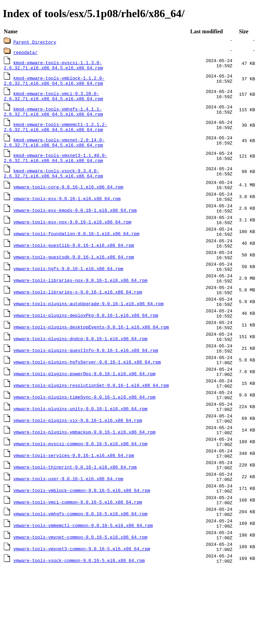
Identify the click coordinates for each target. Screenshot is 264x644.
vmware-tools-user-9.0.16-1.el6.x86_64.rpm (68, 539)
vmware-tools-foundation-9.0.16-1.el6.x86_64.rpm (76, 251)
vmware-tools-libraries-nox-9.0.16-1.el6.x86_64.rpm (80, 306)
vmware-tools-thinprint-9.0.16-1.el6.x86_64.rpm (75, 526)
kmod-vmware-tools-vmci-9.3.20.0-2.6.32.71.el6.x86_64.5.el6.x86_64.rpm (53, 99)
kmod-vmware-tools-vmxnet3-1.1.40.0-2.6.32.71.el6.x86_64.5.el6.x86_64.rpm (56, 164)
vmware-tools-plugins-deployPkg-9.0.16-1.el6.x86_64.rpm (86, 347)
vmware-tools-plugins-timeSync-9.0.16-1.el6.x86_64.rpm (84, 443)
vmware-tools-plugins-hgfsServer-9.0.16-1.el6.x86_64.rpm (87, 402)
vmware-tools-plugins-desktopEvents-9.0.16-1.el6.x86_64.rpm (91, 361)
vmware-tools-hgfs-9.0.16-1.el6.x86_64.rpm (68, 292)
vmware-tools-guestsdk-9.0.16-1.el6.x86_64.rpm (74, 278)
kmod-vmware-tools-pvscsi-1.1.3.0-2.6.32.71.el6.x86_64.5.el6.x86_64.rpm (53, 66)
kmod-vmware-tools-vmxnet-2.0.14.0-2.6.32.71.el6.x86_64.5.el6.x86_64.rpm (54, 148)
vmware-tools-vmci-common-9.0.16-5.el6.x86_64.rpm (78, 567)
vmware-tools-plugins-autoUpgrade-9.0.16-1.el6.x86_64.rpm (89, 333)
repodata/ (25, 52)
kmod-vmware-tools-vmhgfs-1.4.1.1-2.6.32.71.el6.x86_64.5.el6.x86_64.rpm (53, 115)
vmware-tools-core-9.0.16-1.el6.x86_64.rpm (68, 196)
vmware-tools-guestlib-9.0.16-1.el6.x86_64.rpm (74, 265)
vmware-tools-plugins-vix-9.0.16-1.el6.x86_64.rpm (78, 471)
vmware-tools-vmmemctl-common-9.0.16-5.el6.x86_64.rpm (83, 594)
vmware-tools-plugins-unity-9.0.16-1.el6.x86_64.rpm (80, 457)
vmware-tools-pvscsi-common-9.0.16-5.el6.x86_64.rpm (80, 498)
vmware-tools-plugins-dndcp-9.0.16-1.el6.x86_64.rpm (80, 375)
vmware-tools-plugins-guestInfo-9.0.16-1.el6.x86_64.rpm (86, 388)
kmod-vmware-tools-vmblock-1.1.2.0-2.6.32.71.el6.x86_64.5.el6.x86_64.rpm (54, 82)
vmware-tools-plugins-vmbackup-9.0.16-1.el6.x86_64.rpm (84, 484)
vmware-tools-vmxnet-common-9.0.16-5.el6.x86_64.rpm (80, 608)
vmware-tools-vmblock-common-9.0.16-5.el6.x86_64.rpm (82, 553)
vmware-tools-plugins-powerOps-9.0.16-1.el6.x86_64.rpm (84, 416)
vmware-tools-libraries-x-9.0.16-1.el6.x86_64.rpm (78, 320)
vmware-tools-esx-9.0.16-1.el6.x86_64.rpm (67, 210)
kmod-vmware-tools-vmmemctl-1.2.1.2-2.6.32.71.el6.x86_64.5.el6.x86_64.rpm (56, 131)
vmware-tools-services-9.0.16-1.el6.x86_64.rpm (74, 512)
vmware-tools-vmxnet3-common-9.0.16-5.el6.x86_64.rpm (82, 622)
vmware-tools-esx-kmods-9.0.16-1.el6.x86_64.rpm (75, 223)
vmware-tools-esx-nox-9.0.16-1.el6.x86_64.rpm (72, 237)
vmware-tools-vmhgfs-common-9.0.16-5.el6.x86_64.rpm (80, 580)
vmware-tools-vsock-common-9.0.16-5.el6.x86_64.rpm (79, 635)
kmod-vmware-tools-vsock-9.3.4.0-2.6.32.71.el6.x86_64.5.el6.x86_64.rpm (53, 181)
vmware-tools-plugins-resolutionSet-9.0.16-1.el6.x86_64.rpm (91, 429)
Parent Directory (35, 42)
